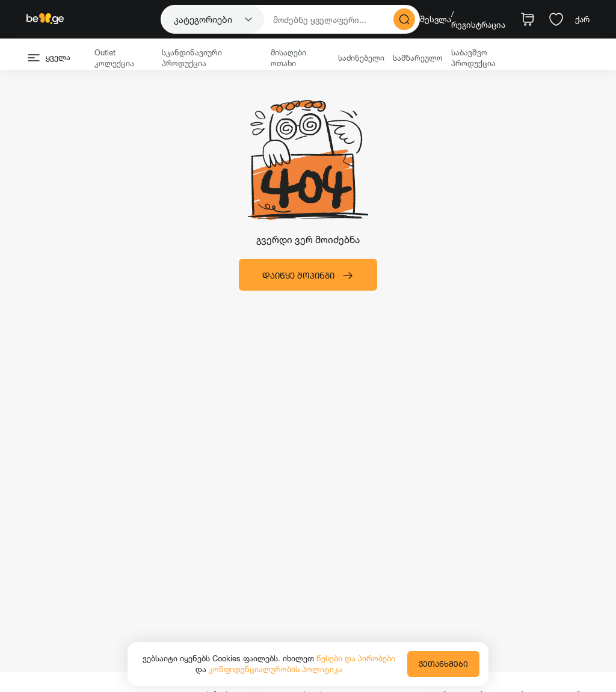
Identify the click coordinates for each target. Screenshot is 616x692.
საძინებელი (361, 58)
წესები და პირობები (356, 658)
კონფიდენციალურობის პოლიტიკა (276, 669)
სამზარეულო (418, 58)
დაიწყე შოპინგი (308, 276)
